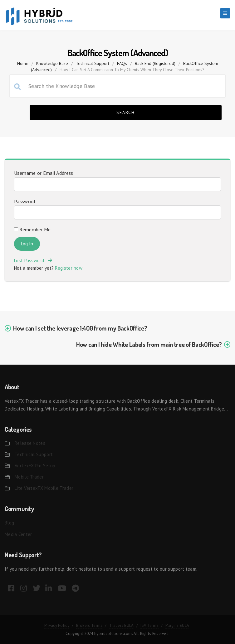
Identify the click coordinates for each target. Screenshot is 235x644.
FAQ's (122, 63)
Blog (9, 523)
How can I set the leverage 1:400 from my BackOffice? (80, 328)
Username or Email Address (44, 173)
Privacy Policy (57, 625)
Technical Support (93, 63)
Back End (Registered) (155, 63)
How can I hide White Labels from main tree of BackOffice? (149, 344)
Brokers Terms (89, 625)
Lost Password (33, 261)
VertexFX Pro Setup (35, 466)
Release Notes (30, 443)
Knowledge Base (52, 63)
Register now (69, 268)
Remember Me (32, 229)
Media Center (18, 534)
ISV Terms (149, 625)
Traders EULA (122, 625)
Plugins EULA (177, 625)
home (23, 63)
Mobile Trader (29, 477)
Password (24, 201)
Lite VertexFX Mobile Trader (44, 488)
